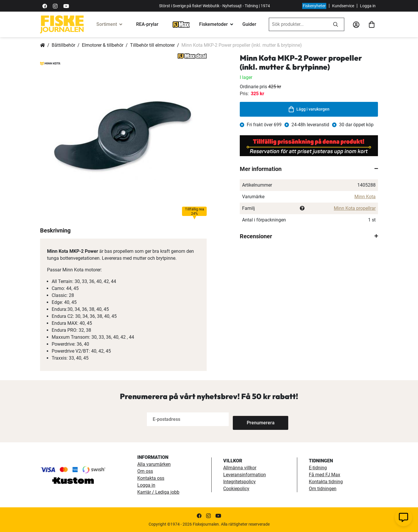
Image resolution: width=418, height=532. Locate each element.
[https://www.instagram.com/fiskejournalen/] (55, 6)
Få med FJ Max (325, 475)
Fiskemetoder (213, 24)
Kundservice (343, 6)
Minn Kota (365, 197)
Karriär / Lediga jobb (158, 492)
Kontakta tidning (326, 482)
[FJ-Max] (181, 24)
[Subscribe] (252, 419)
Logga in (368, 6)
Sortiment (107, 24)
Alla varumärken (154, 464)
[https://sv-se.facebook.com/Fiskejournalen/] (45, 6)
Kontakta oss (151, 478)
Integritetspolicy (239, 482)
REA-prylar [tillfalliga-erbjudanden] (147, 24)
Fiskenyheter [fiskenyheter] (314, 6)
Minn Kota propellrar (355, 208)
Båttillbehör (63, 45)
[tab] (309, 169)
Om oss (145, 471)
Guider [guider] (249, 24)
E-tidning (318, 468)
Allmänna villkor (240, 468)
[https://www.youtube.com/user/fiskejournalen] (66, 6)
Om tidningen (323, 489)
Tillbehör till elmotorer (152, 45)
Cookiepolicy (236, 489)
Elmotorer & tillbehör (103, 45)
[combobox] (298, 24)
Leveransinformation (245, 475)
